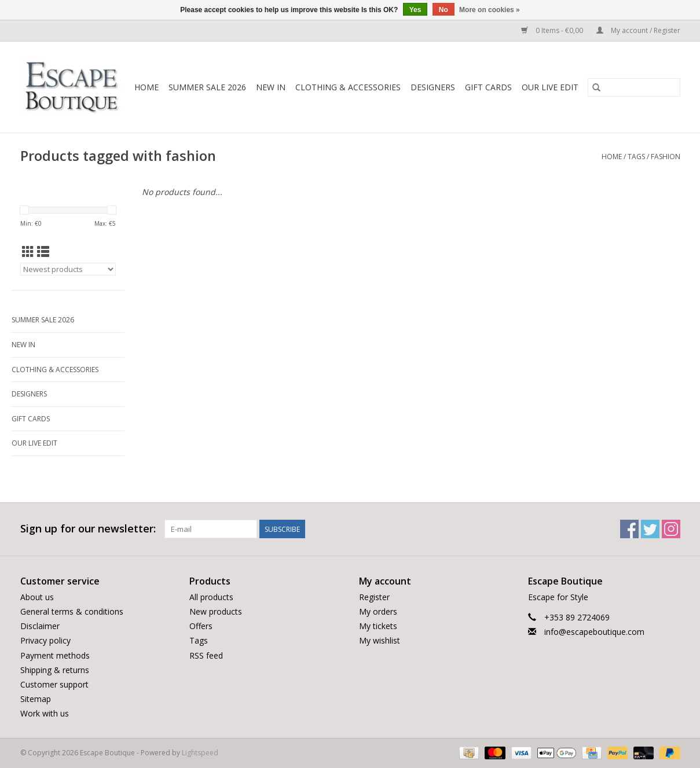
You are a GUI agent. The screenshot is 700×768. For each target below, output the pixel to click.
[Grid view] (28, 252)
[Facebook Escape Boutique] (629, 529)
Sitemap (36, 699)
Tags (636, 157)
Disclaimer (40, 626)
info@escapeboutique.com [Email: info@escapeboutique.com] (594, 632)
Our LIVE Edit (550, 87)
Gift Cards (488, 87)
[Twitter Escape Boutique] (650, 529)
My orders (378, 611)
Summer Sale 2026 (207, 87)
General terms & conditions (72, 611)
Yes (415, 10)
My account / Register (638, 30)
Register (374, 597)
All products (211, 597)
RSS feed (206, 655)
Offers (201, 626)
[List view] (43, 252)
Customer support (54, 684)
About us (37, 597)
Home (146, 87)
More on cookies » (490, 10)
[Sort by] (68, 269)
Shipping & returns (55, 670)
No (444, 10)
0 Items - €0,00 (553, 30)
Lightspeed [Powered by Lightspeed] (200, 753)
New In (271, 87)
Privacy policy (45, 640)
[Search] (634, 87)
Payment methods (55, 655)
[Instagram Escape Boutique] (671, 529)
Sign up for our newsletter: (88, 529)
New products (216, 611)
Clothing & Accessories (348, 87)
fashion (666, 157)
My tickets (378, 626)
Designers (433, 87)
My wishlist (380, 640)
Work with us (45, 713)
